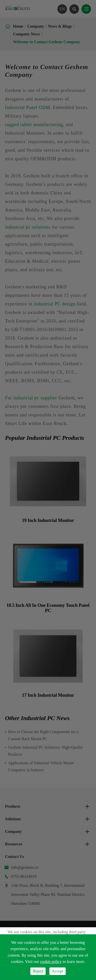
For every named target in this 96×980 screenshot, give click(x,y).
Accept (58, 971)
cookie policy (51, 962)
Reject (38, 971)
